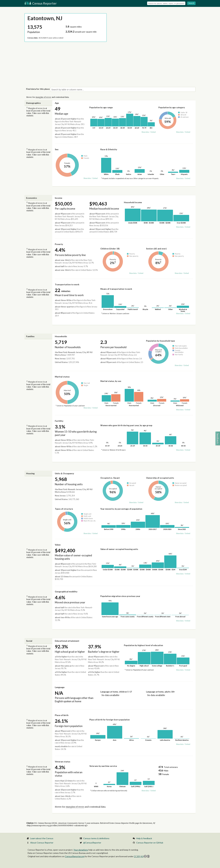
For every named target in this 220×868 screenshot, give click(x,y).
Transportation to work (67, 284)
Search (191, 3)
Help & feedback (144, 838)
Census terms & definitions (96, 838)
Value (58, 545)
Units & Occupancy (64, 473)
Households (61, 336)
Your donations (81, 850)
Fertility (59, 421)
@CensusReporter (92, 843)
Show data (145, 132)
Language (60, 687)
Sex (57, 149)
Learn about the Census (42, 838)
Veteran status (63, 762)
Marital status (62, 377)
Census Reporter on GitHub (150, 843)
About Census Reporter (42, 843)
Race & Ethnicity (109, 149)
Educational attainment (67, 641)
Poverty (59, 244)
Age (57, 103)
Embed (153, 132)
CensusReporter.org (75, 856)
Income (59, 198)
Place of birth (62, 715)
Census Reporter (41, 3)
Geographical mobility (66, 592)
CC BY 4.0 (142, 856)
